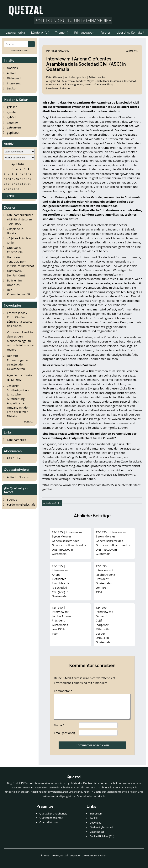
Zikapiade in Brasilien (15, 231)
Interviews (14, 83)
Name (59, 730)
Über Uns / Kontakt (129, 32)
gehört (11, 117)
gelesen (12, 107)
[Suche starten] (31, 44)
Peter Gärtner (55, 77)
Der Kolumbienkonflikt (19, 292)
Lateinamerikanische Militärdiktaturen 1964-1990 (20, 219)
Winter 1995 (132, 51)
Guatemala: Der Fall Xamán (17, 273)
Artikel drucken (98, 77)
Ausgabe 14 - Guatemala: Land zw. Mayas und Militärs (78, 81)
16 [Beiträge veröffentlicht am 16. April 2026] (17, 179)
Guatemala (117, 81)
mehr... (28, 422)
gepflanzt (13, 133)
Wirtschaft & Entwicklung (99, 84)
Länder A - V (39, 32)
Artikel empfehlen (76, 77)
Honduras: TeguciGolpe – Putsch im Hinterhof (20, 261)
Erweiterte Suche (19, 51)
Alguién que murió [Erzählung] (19, 377)
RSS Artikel (14, 458)
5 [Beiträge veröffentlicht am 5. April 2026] (29, 169)
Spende (12, 499)
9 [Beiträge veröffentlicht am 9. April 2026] (17, 174)
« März (11, 196)
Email (64, 737)
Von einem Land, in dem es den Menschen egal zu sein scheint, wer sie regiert (20, 341)
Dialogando (15, 78)
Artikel (11, 73)
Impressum (96, 818)
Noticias (12, 68)
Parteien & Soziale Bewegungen (65, 84)
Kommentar (63, 691)
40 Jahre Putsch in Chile (19, 240)
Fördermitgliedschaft (21, 504)
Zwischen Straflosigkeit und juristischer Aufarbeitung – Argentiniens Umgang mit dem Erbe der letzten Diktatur (19, 401)
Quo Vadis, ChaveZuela (15, 250)
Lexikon (12, 88)
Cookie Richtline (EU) (102, 841)
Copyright (95, 827)
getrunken (14, 127)
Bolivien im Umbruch (14, 283)
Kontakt (94, 823)
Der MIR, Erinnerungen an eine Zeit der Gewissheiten (18, 362)
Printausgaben (58, 51)
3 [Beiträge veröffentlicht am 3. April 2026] (21, 169)
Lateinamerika (17, 440)
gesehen (13, 112)
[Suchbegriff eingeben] (16, 44)
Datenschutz (97, 836)
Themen (61, 32)
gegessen (13, 122)
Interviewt (130, 81)
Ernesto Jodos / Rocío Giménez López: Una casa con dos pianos (21, 319)
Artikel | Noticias (18, 477)
